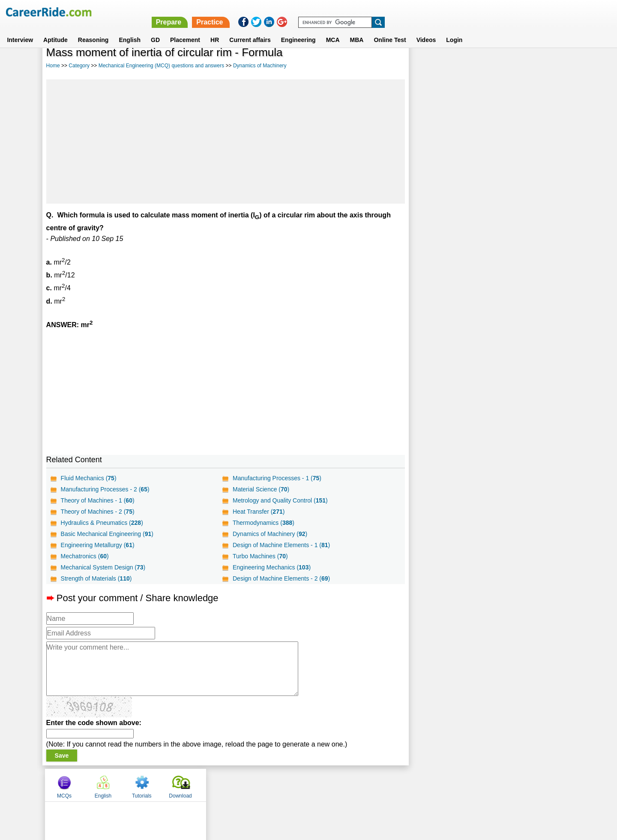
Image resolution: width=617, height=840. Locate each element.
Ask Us (340, 785)
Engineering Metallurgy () (98, 545)
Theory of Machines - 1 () (98, 500)
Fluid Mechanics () (89, 478)
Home (53, 66)
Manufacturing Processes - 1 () (277, 478)
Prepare (395, 12)
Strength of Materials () (96, 578)
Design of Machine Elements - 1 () (281, 545)
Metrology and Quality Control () (280, 500)
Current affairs (250, 30)
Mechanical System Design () (103, 567)
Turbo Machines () (260, 556)
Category (79, 66)
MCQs (430, 66)
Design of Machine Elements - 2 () (281, 578)
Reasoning (93, 30)
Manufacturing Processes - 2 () (105, 489)
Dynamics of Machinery (260, 66)
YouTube (369, 785)
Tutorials (508, 66)
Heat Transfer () (259, 512)
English (130, 30)
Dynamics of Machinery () (270, 534)
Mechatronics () (85, 556)
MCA (333, 30)
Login (454, 30)
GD (155, 30)
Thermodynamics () (264, 523)
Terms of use (305, 785)
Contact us (265, 785)
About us (231, 785)
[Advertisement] (226, 142)
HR (215, 30)
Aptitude (55, 30)
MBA (357, 30)
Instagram (402, 785)
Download (546, 66)
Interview (20, 30)
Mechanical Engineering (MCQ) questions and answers (161, 66)
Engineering (298, 30)
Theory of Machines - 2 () (98, 512)
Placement (185, 30)
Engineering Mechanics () (272, 567)
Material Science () (261, 489)
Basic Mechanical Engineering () (107, 534)
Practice (436, 12)
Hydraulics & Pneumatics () (102, 523)
